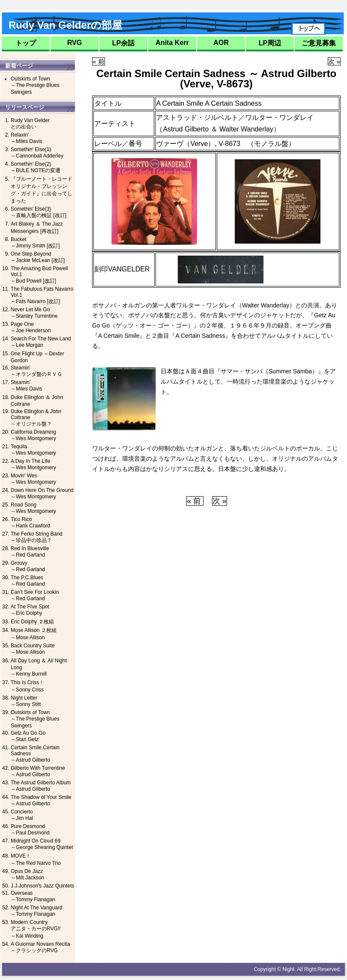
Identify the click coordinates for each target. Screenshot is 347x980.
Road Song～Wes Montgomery (33, 508)
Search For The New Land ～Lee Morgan (41, 342)
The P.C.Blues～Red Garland (28, 581)
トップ (26, 43)
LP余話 (123, 43)
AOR (221, 43)
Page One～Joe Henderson (31, 327)
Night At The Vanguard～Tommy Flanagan (36, 911)
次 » (334, 61)
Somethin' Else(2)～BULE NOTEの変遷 (36, 167)
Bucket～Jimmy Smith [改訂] (35, 243)
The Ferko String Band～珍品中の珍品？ (37, 537)
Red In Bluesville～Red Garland (30, 552)
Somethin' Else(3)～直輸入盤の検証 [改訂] (39, 212)
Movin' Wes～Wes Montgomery (33, 479)
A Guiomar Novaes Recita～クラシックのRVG (40, 947)
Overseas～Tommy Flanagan (33, 896)
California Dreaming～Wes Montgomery (33, 435)
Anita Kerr (172, 43)
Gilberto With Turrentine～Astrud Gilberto (38, 771)
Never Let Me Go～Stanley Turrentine (34, 313)
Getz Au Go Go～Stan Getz (28, 736)
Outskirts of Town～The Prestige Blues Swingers (35, 85)
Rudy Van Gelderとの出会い (30, 124)
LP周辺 (270, 43)
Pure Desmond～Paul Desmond (30, 830)
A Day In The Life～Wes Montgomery (33, 464)
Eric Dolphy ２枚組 (32, 622)
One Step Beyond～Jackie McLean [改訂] (38, 257)
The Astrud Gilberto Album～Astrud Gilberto (41, 786)
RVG (75, 43)
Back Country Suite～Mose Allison (33, 649)
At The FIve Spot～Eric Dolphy (30, 610)
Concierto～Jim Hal (22, 815)
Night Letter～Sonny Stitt (26, 701)
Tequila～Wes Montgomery (33, 450)
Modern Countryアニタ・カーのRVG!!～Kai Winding (36, 929)
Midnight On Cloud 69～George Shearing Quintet (42, 844)
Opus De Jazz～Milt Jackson (27, 874)
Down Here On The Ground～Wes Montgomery (42, 493)
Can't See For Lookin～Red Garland (35, 595)
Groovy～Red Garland (28, 566)
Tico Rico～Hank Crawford (30, 523)
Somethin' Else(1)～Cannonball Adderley (37, 153)
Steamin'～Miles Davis (26, 386)
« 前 (99, 61)
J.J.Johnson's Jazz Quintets (42, 886)
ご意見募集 (319, 43)
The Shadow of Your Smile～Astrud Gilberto (41, 800)
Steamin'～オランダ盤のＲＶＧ (36, 371)
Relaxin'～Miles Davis (26, 138)
